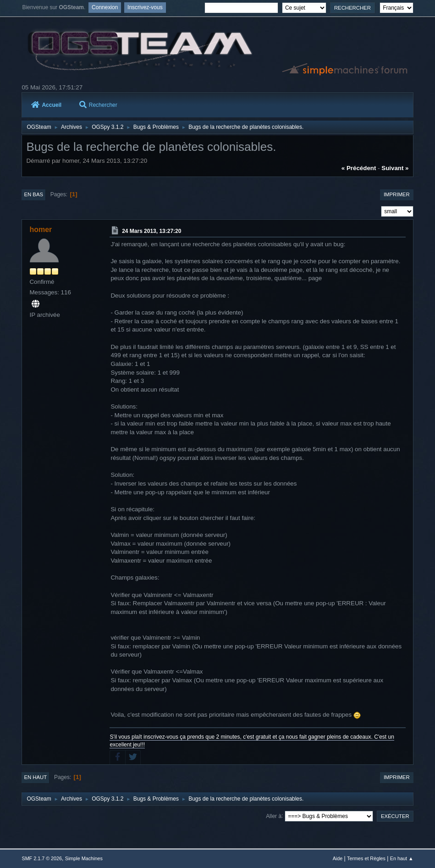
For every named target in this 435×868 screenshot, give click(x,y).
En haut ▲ (402, 858)
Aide (338, 858)
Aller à (274, 816)
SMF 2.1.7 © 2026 (42, 858)
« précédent (359, 168)
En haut (35, 777)
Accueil (46, 105)
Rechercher (98, 105)
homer (41, 229)
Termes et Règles (366, 858)
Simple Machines (84, 858)
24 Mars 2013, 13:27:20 (151, 231)
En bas (33, 194)
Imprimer (397, 194)
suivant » (395, 168)
